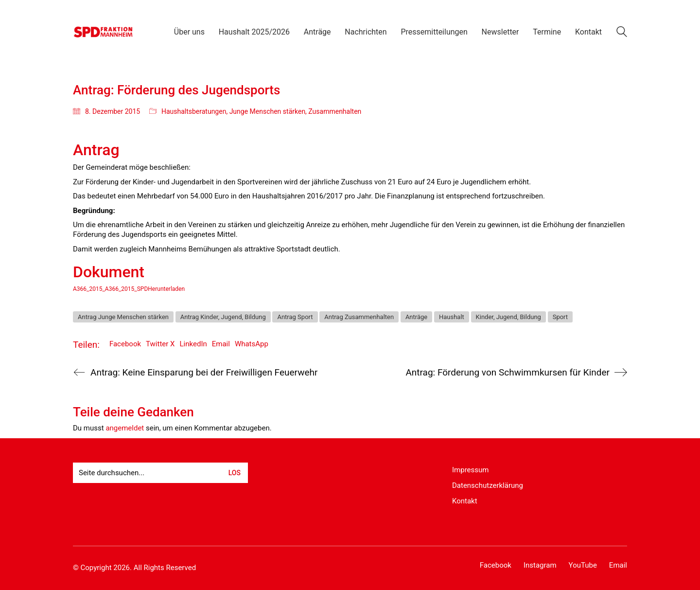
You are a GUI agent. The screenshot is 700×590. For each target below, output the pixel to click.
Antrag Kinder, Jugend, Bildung (223, 317)
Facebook (125, 344)
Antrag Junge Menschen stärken (123, 317)
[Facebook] (496, 566)
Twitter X (160, 344)
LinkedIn (193, 344)
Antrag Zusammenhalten (359, 317)
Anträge (416, 317)
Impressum (470, 470)
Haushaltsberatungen (194, 111)
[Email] (618, 566)
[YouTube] (583, 566)
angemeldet (125, 428)
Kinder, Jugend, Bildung (508, 317)
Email (221, 344)
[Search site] (622, 33)
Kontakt (465, 501)
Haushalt (452, 317)
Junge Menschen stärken (267, 111)
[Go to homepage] (103, 32)
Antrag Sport (295, 317)
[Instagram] (540, 566)
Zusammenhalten (335, 111)
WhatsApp (252, 344)
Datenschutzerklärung (488, 485)
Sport (560, 317)
